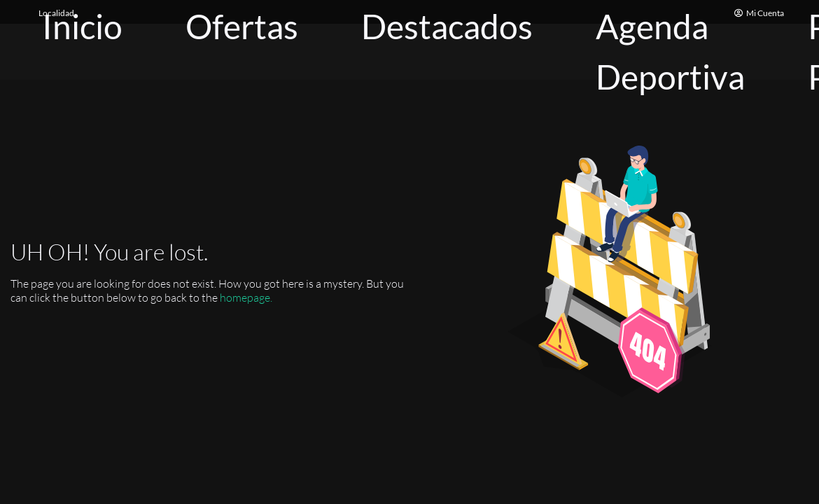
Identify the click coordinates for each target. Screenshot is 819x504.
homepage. (246, 297)
